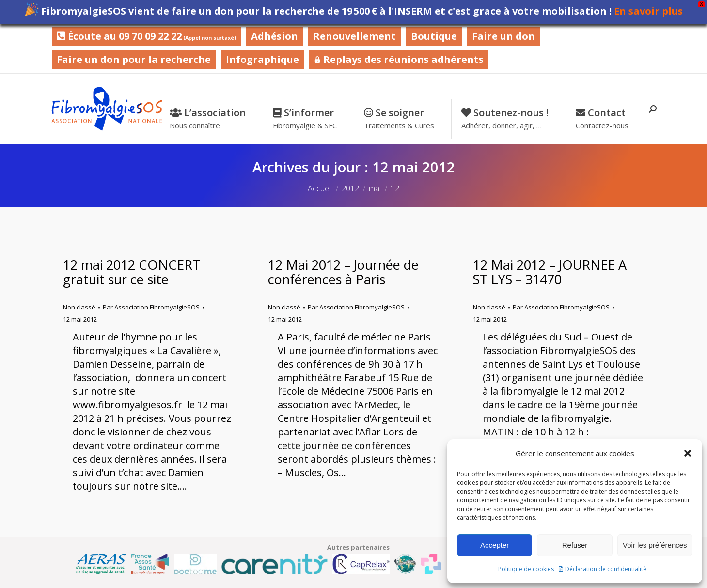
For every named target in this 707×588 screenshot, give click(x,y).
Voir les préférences (655, 545)
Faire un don (503, 36)
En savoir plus (648, 11)
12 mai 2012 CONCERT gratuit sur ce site (132, 272)
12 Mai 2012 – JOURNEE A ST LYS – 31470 (550, 272)
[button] (688, 453)
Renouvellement (354, 36)
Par (151, 307)
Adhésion (275, 36)
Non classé (79, 307)
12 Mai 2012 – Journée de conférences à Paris (343, 272)
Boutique (434, 36)
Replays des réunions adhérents (399, 59)
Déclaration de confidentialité (606, 569)
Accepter (495, 545)
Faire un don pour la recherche (134, 59)
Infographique (262, 59)
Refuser (575, 545)
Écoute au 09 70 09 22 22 (146, 36)
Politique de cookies (526, 569)
